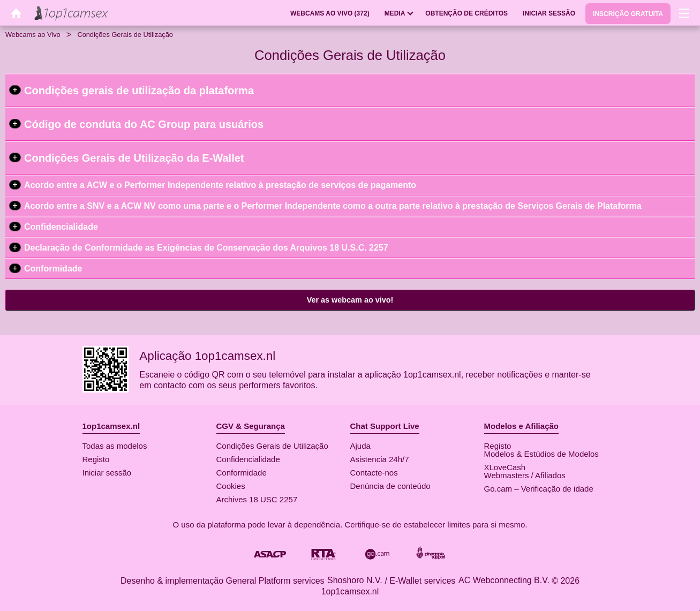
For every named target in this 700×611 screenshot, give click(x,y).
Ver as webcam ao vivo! (350, 300)
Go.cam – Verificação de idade (539, 489)
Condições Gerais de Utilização (272, 446)
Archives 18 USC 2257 (257, 499)
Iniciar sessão (107, 473)
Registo (96, 459)
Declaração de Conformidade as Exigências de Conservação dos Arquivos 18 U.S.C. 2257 (206, 248)
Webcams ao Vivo (33, 35)
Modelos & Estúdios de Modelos (541, 454)
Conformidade (53, 269)
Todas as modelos (115, 446)
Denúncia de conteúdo (390, 486)
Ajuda (360, 446)
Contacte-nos (374, 473)
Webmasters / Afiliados (525, 475)
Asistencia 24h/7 (380, 459)
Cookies (231, 486)
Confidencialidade (61, 227)
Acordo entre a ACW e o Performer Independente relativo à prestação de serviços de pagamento (220, 185)
